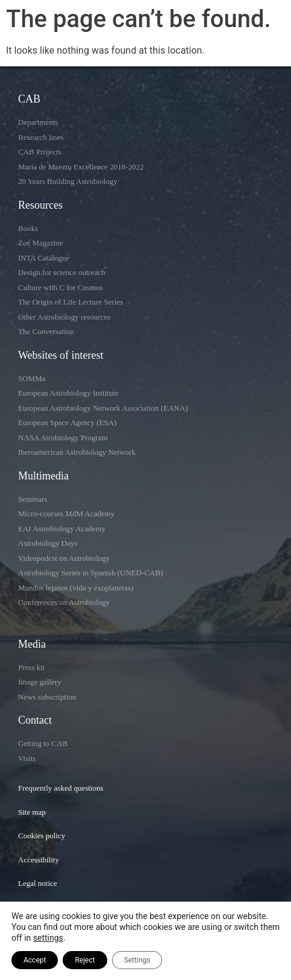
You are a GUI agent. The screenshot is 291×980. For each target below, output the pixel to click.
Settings (137, 960)
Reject (85, 960)
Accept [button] (35, 960)
